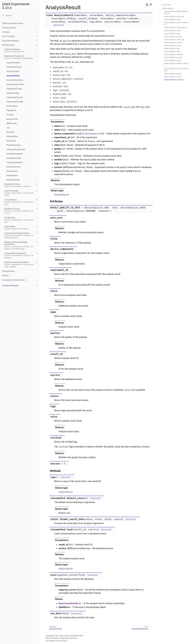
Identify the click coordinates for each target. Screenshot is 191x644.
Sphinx (56, 638)
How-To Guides (9, 36)
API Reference (8, 45)
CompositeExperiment (16, 149)
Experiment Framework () (19, 57)
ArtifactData (12, 106)
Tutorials (6, 32)
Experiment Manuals (11, 41)
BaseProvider (12, 119)
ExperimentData (13, 63)
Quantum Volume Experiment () (19, 264)
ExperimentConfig (14, 89)
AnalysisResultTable (15, 84)
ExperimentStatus (14, 67)
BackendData (12, 175)
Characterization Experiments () (19, 235)
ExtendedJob (12, 136)
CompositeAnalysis (15, 162)
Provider (10, 115)
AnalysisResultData (15, 80)
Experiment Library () (18, 185)
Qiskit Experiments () (14, 50)
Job (8, 128)
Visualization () (19, 220)
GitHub (5, 275)
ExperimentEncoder (15, 97)
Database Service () (19, 211)
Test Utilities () (16, 228)
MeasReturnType (14, 145)
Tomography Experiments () (19, 255)
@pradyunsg (67, 638)
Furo (75, 638)
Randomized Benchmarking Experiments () (19, 245)
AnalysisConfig (13, 93)
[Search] (19, 15)
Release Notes (8, 271)
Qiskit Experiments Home (13, 23)
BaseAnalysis (12, 171)
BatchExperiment (14, 158)
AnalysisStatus (13, 71)
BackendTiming (13, 180)
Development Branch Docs (13, 280)
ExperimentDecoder (15, 102)
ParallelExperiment (15, 154)
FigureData (11, 110)
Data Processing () (19, 193)
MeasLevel (11, 141)
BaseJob (10, 132)
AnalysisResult (13, 76)
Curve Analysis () (19, 202)
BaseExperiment (13, 167)
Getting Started (9, 28)
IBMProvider (12, 123)
